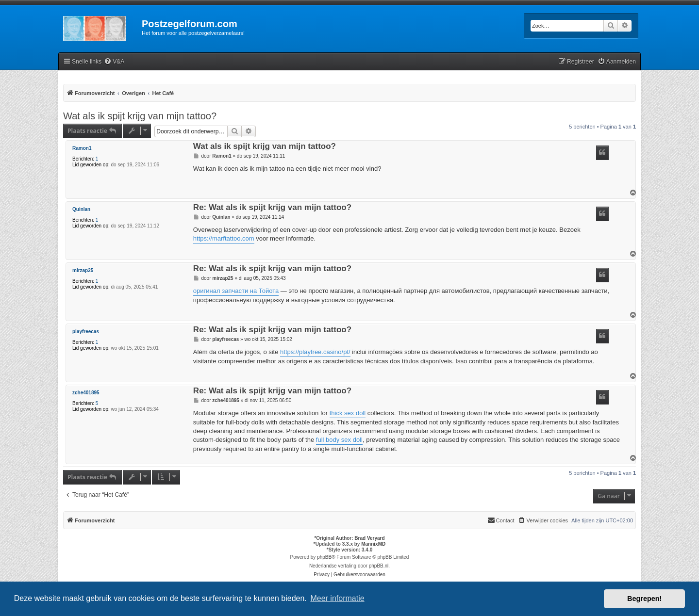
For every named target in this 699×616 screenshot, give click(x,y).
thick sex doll (348, 413)
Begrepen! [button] (644, 599)
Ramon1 (82, 148)
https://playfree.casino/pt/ (315, 352)
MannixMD (373, 544)
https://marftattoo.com (224, 238)
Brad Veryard (369, 538)
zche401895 (86, 393)
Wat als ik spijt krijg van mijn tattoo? (140, 116)
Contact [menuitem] (501, 520)
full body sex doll (339, 440)
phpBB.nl (379, 566)
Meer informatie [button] (337, 598)
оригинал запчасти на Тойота (236, 291)
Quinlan (81, 209)
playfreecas (86, 332)
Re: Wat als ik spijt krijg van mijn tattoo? (272, 208)
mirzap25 (83, 270)
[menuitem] (114, 62)
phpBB (324, 557)
